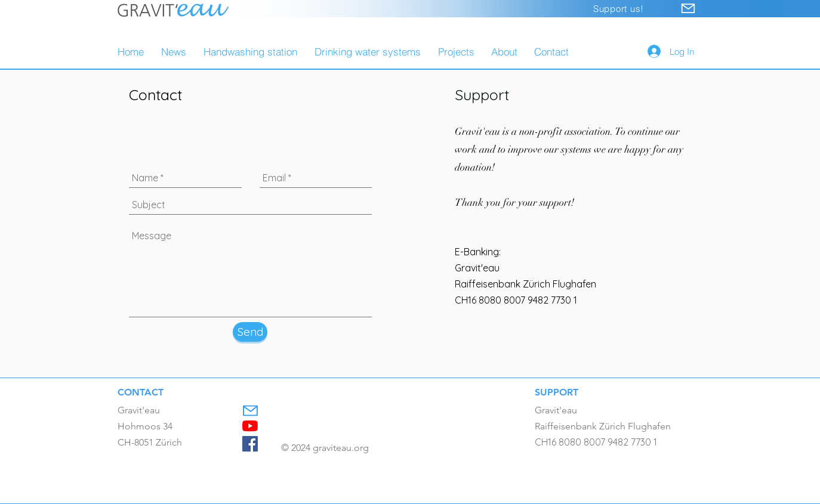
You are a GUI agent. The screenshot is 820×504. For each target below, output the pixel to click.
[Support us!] (619, 9)
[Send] (250, 332)
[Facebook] (250, 444)
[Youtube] (250, 426)
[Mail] (688, 8)
